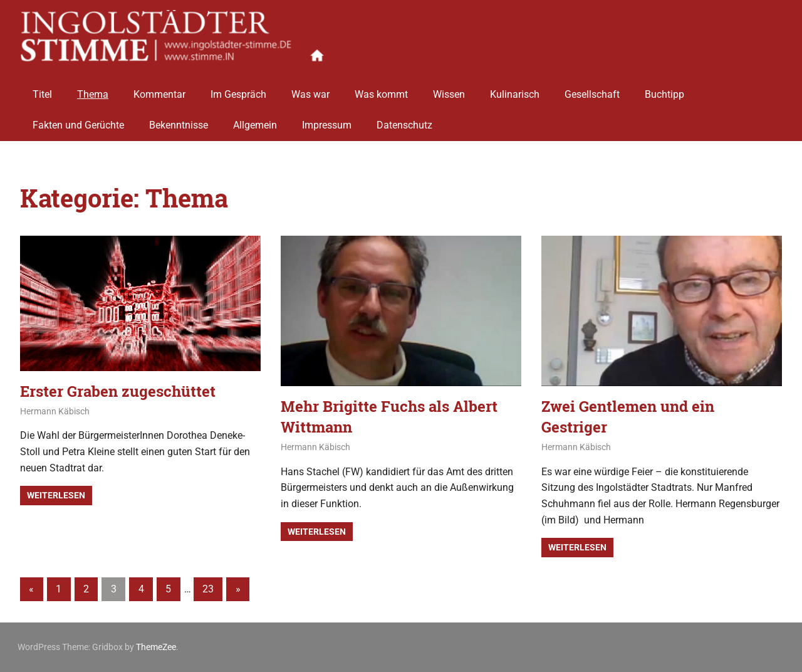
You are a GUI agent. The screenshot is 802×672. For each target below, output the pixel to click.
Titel (42, 89)
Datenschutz (404, 121)
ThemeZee (156, 647)
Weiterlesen (56, 495)
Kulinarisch (515, 89)
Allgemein (255, 121)
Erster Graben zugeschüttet (118, 391)
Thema (93, 89)
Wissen (449, 89)
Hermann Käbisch (55, 411)
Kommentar (159, 89)
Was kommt (381, 89)
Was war (310, 89)
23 (208, 589)
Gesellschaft (592, 89)
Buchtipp (664, 89)
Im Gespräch (238, 89)
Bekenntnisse (179, 121)
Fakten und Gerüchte (78, 121)
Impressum (327, 121)
